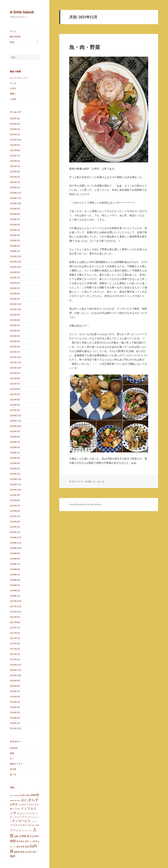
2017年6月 (15, 633)
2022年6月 (15, 331)
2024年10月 (16, 203)
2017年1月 (15, 659)
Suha (28, 795)
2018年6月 (15, 569)
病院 (27, 847)
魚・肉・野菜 (85, 47)
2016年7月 (15, 691)
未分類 (13, 769)
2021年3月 (15, 405)
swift (35, 795)
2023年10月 (16, 267)
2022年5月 (15, 336)
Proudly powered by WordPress (85, 504)
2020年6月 (15, 447)
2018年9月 (15, 553)
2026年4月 (15, 119)
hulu (23, 795)
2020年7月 (15, 442)
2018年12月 (16, 537)
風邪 (13, 856)
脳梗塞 (17, 852)
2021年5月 (15, 394)
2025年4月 (15, 172)
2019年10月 (16, 490)
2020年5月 (15, 453)
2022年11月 (16, 304)
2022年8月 (15, 320)
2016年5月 (15, 702)
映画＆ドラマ (16, 764)
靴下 (35, 852)
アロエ (17, 809)
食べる (13, 774)
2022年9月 (15, 315)
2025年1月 (15, 187)
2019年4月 (15, 522)
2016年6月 (15, 697)
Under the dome (15, 801)
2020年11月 (16, 421)
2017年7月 (15, 628)
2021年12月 (16, 357)
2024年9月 (15, 209)
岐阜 (37, 836)
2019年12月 (16, 479)
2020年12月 (16, 416)
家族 (12, 753)
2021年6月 (15, 389)
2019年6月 (15, 511)
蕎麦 (22, 852)
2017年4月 (15, 644)
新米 (27, 841)
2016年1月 (15, 723)
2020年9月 (15, 431)
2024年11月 (16, 198)
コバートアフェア (22, 817)
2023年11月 (16, 262)
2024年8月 (15, 214)
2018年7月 (15, 564)
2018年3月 (15, 585)
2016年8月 (15, 686)
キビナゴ (21, 813)
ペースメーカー (19, 825)
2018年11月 (16, 543)
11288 (13, 99)
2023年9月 (15, 272)
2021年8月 (15, 378)
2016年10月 (16, 675)
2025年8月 (15, 150)
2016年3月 (15, 712)
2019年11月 (16, 484)
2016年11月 (16, 670)
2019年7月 (15, 506)
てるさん (30, 804)
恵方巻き (20, 841)
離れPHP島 (15, 37)
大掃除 (23, 836)
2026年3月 (15, 124)
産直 (23, 847)
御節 (13, 841)
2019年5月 (15, 516)
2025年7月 (15, 156)
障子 (30, 852)
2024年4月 (15, 235)
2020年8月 (15, 437)
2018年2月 (15, 591)
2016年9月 (15, 681)
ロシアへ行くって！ (19, 78)
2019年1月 (15, 532)
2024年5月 (15, 230)
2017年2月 (15, 654)
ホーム (13, 31)
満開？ (13, 94)
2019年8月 (15, 500)
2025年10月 (16, 140)
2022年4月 (15, 341)
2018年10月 (16, 548)
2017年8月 (15, 622)
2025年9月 (15, 145)
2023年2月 (15, 299)
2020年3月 (15, 463)
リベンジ (16, 830)
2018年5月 (15, 575)
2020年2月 (15, 469)
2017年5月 (15, 638)
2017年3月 (15, 649)
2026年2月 (15, 129)
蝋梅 (26, 852)
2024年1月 (15, 251)
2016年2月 (15, 718)
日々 (12, 758)
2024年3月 (15, 240)
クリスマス (30, 813)
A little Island (22, 12)
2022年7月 (15, 325)
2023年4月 (15, 294)
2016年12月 (16, 665)
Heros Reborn (15, 795)
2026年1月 (15, 134)
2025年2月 (15, 182)
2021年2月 (15, 410)
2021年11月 (16, 362)
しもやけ (22, 804)
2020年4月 (15, 458)
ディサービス (21, 821)
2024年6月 (15, 225)
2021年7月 (15, 384)
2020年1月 (15, 474)
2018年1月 (15, 596)
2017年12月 (16, 601)
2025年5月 (15, 166)
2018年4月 (15, 580)
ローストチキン (27, 831)
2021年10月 (16, 368)
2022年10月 (16, 309)
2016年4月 (15, 707)
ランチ (13, 83)
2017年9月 (15, 617)
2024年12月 (16, 193)
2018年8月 (15, 559)
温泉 (18, 847)
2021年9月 (15, 373)
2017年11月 (16, 606)
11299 (13, 88)
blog (12, 42)
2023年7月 (15, 278)
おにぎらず (30, 800)
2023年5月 (15, 288)
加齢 (16, 836)
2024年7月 (15, 219)
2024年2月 (15, 246)
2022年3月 (15, 347)
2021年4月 (15, 400)
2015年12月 (16, 728)
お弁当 (14, 804)
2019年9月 (15, 495)
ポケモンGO (33, 825)
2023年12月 (16, 256)
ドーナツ (34, 821)
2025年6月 (15, 161)
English (14, 748)
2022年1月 (15, 352)
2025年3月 (15, 177)
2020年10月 (16, 426)
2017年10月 (16, 612)
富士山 (31, 836)
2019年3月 (15, 527)
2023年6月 (15, 283)
